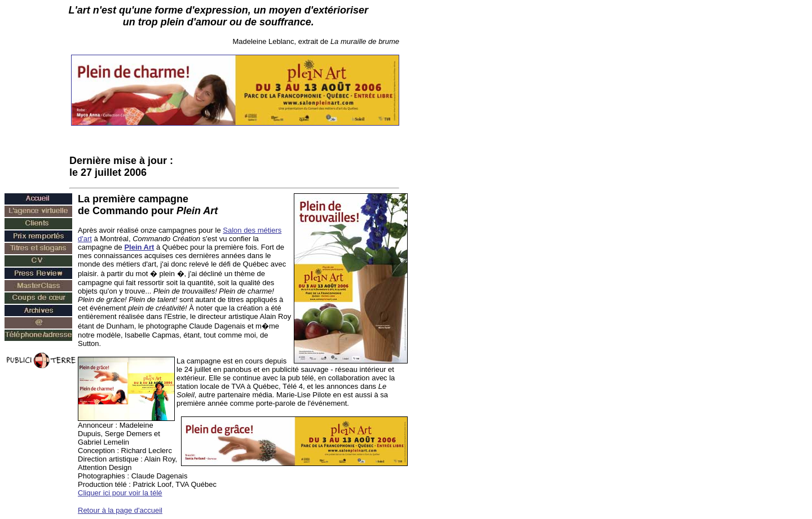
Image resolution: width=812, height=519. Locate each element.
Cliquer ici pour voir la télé (120, 493)
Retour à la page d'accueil (120, 510)
